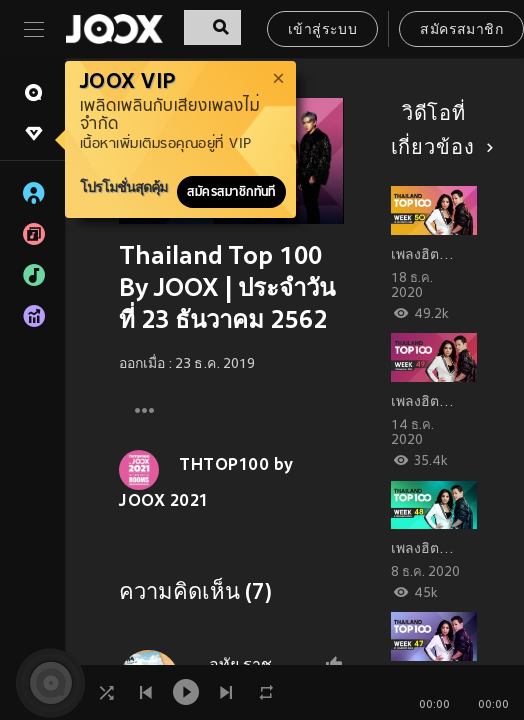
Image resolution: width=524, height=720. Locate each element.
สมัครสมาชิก (461, 30)
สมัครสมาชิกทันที (231, 192)
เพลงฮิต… (422, 255)
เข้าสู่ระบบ (322, 30)
